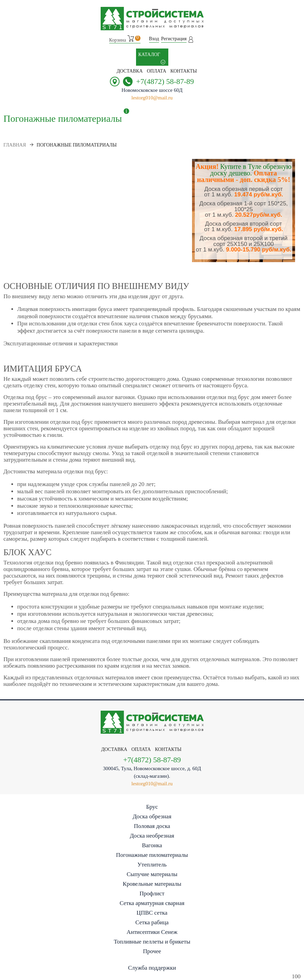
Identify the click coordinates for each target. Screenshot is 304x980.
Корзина (125, 39)
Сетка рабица (152, 922)
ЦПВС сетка (152, 913)
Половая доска (152, 826)
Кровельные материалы (152, 884)
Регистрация (174, 39)
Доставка (130, 71)
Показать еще (18, 272)
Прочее (152, 951)
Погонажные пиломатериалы (152, 855)
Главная (15, 145)
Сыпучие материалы (152, 874)
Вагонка (152, 845)
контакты (184, 71)
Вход (154, 39)
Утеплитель (152, 865)
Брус (152, 807)
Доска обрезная (152, 816)
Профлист (152, 893)
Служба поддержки (152, 968)
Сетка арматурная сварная (152, 903)
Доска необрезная (152, 836)
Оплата (156, 71)
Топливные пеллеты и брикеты (152, 942)
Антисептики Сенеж (152, 932)
